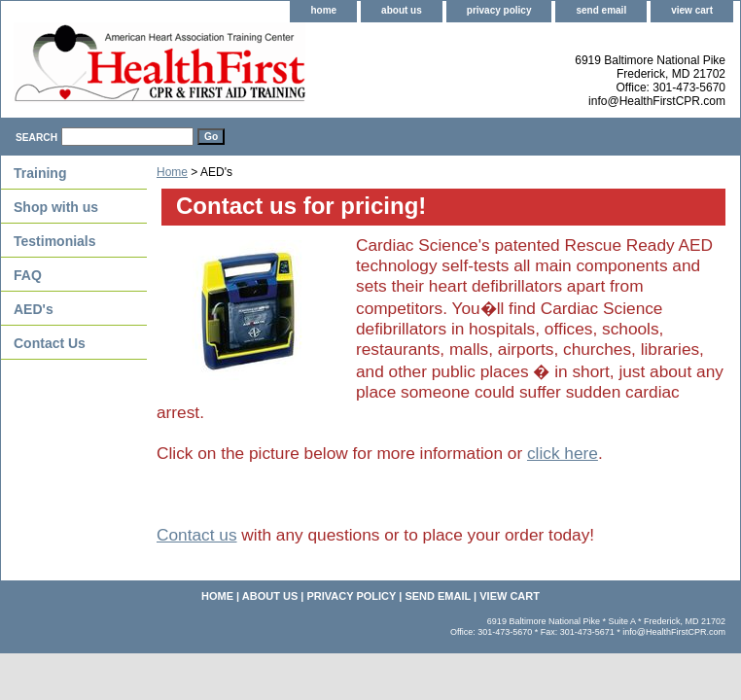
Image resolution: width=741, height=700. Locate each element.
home (323, 10)
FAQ (28, 275)
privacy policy (499, 10)
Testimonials (55, 241)
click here (563, 453)
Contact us (197, 535)
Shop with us (56, 207)
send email (601, 10)
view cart (692, 10)
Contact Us (50, 343)
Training (40, 173)
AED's (34, 309)
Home (172, 172)
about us (402, 10)
